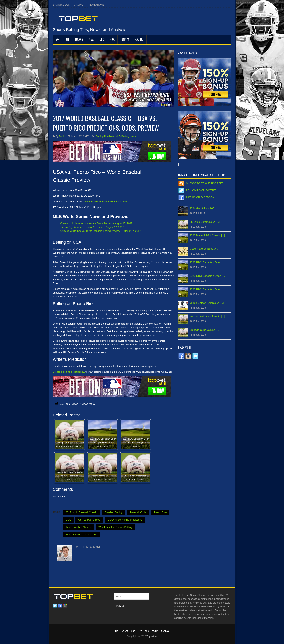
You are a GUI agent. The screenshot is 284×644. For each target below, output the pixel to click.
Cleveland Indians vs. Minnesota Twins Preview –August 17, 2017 (96, 223)
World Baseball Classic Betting (115, 527)
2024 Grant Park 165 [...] (204, 208)
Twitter (55, 606)
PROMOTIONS (96, 5)
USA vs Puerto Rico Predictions (125, 520)
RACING (139, 39)
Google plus (65, 606)
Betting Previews (105, 136)
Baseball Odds (138, 512)
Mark (62, 136)
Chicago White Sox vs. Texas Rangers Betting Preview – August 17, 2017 (101, 231)
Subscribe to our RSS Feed (205, 183)
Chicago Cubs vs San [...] (205, 330)
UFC (102, 39)
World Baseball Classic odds (81, 535)
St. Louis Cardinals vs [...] (205, 222)
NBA (91, 39)
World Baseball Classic (78, 527)
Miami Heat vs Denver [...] (205, 249)
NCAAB (79, 39)
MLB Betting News (126, 136)
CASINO (79, 5)
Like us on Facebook (200, 197)
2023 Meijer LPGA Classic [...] (207, 235)
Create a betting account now (69, 372)
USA (68, 520)
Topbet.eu (152, 636)
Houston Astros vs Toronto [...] (207, 316)
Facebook (60, 606)
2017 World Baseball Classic (81, 512)
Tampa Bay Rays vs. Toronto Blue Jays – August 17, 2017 (92, 227)
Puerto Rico (160, 512)
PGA (112, 39)
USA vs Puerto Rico (89, 520)
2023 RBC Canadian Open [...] (208, 262)
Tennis (125, 39)
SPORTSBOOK (61, 5)
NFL (67, 39)
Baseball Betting (114, 512)
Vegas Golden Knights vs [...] (207, 303)
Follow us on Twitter (201, 190)
